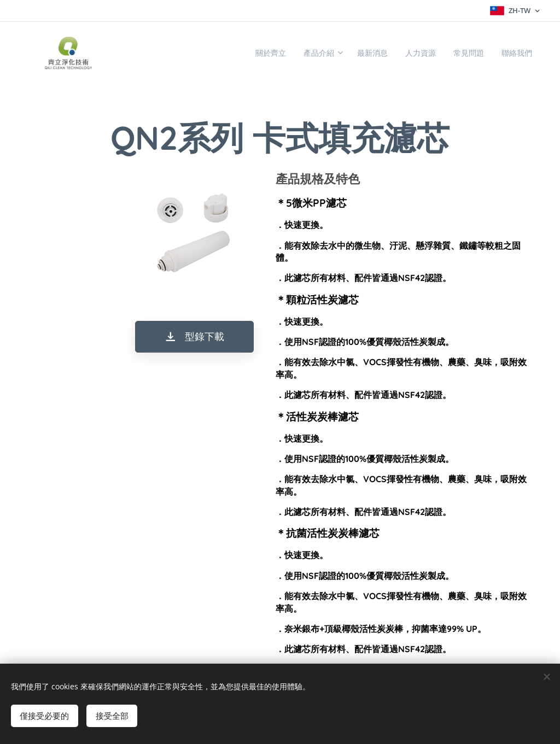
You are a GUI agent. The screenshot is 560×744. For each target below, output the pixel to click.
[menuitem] (238, 53)
